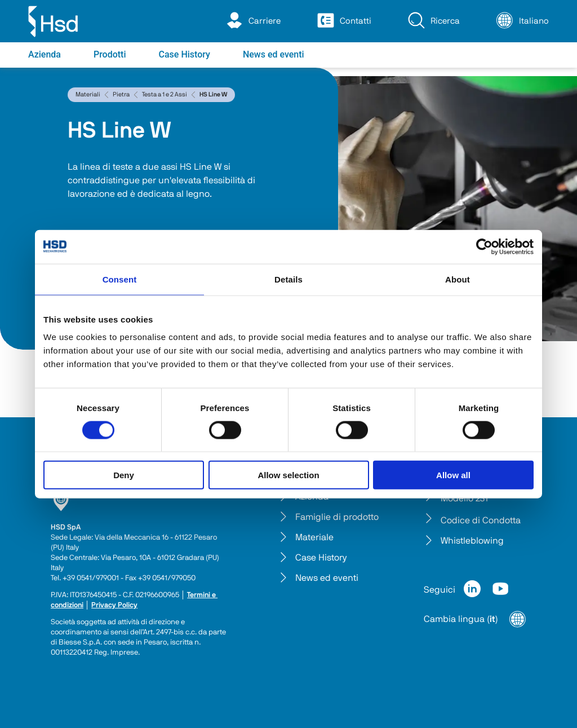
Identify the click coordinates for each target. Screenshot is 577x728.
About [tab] (458, 279)
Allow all (453, 475)
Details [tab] (288, 279)
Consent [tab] (120, 279)
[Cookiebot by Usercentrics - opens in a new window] (484, 246)
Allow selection (288, 475)
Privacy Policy (114, 605)
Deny (124, 475)
